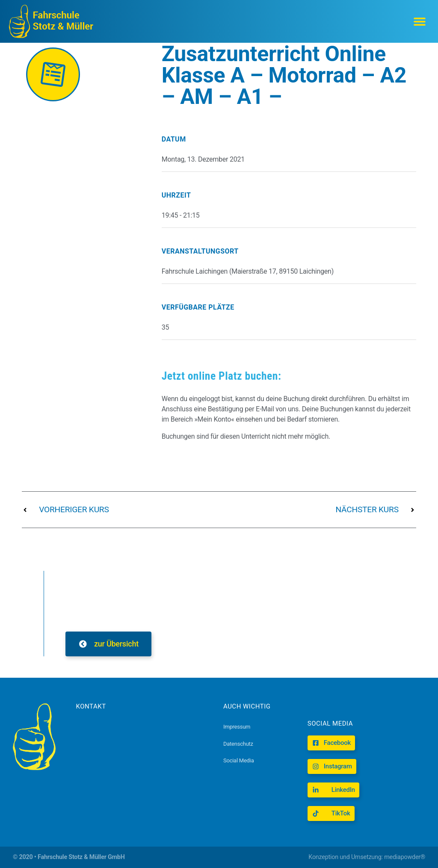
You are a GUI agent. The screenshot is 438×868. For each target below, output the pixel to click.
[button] (420, 22)
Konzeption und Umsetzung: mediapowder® (367, 857)
